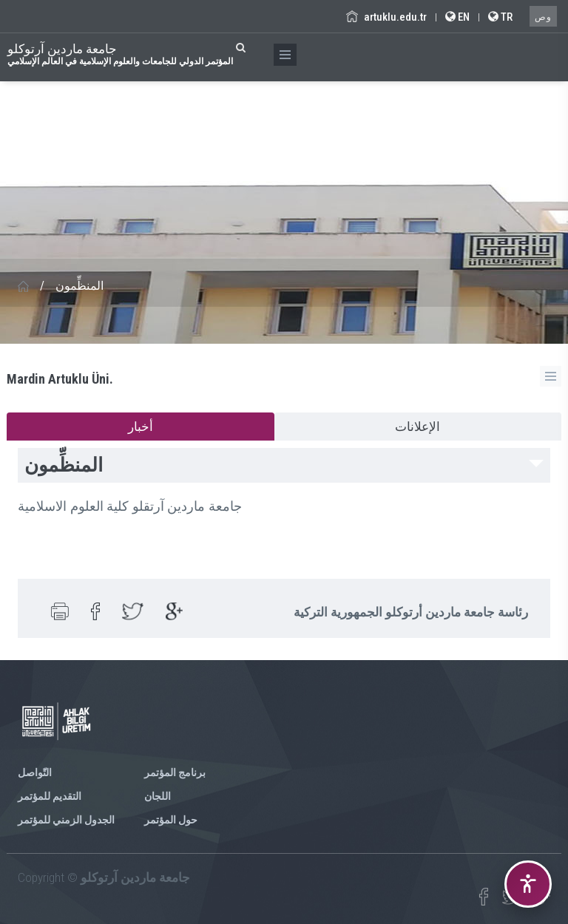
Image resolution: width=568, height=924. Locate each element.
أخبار (141, 427)
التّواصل (35, 772)
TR (500, 17)
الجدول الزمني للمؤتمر (66, 820)
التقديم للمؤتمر (50, 796)
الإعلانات (417, 427)
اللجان (158, 796)
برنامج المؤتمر (175, 772)
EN (457, 17)
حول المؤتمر (171, 820)
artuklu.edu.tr (386, 17)
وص (543, 17)
